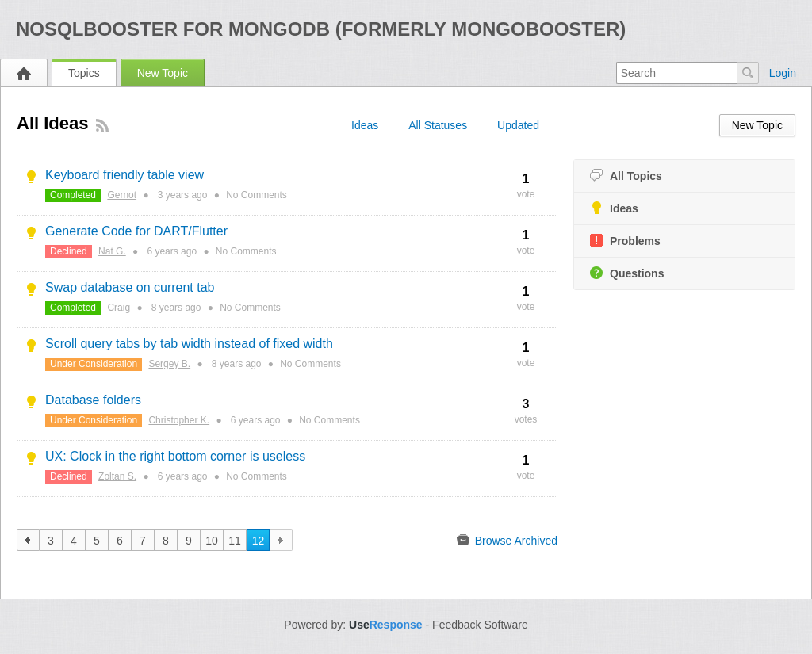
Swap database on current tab (130, 287)
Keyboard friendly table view (124, 175)
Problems (625, 241)
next (281, 540)
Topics (84, 73)
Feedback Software (480, 625)
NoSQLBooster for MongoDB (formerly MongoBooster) (321, 29)
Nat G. (112, 251)
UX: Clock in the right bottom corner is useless (175, 456)
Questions (627, 273)
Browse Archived (507, 540)
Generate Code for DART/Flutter (136, 231)
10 (212, 541)
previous (28, 540)
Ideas (614, 208)
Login (783, 73)
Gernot (122, 195)
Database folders (93, 400)
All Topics (626, 176)
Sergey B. (169, 364)
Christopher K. (179, 420)
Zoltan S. (117, 476)
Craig (119, 308)
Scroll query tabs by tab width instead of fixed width (189, 344)
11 (235, 541)
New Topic (163, 73)
